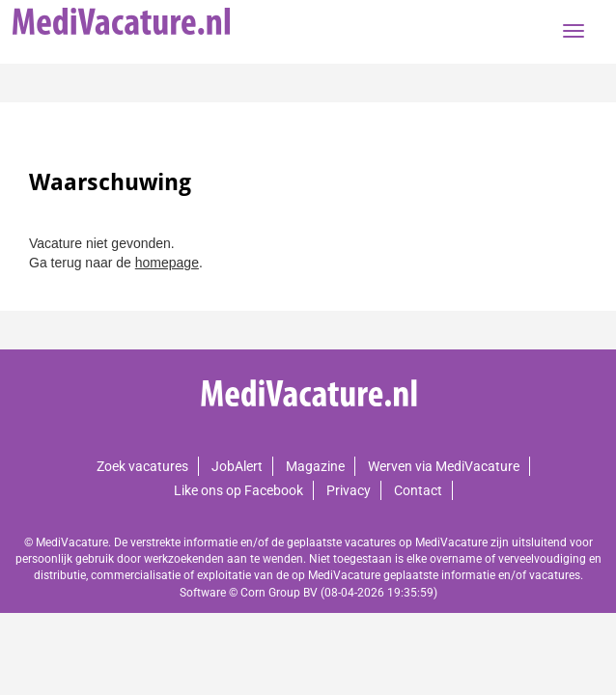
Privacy (349, 490)
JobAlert (237, 466)
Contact (418, 490)
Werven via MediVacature (444, 466)
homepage (167, 263)
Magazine (315, 466)
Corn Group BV (279, 593)
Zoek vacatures (142, 466)
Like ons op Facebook (238, 490)
